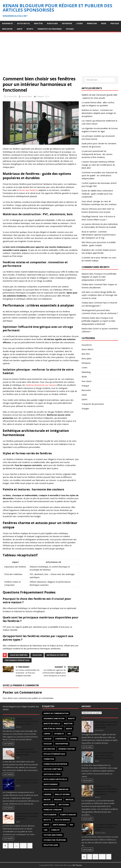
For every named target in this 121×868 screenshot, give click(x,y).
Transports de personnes (49, 29)
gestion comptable (53, 769)
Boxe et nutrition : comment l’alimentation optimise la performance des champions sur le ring (99, 235)
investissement (51, 784)
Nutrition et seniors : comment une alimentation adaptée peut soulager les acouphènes (99, 113)
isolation (37, 655)
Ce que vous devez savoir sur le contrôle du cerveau (27, 781)
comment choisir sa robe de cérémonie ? (100, 313)
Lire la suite (87, 747)
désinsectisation (67, 749)
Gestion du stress (52, 774)
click (83, 292)
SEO (72, 825)
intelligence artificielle (55, 779)
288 (23, 846)
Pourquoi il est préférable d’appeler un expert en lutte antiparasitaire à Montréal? (99, 277)
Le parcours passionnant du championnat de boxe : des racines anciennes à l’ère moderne (97, 154)
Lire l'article (8, 744)
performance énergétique (17, 660)
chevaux (48, 739)
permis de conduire (53, 810)
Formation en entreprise (55, 764)
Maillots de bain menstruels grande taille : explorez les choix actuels (107, 725)
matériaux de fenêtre (57, 655)
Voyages (70, 29)
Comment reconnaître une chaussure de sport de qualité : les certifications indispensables (99, 176)
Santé (20, 29)
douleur (48, 744)
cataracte (59, 734)
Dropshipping (62, 744)
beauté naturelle (52, 724)
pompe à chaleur (68, 815)
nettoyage (64, 805)
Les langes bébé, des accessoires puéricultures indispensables (27, 752)
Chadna (85, 284)
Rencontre (7, 29)
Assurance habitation (54, 719)
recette (47, 820)
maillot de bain (62, 794)
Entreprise (67, 23)
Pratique (115, 23)
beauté (71, 719)
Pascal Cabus (27, 96)
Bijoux (69, 729)
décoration (49, 749)
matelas (69, 800)
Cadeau (47, 734)
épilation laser (51, 845)
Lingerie (47, 794)
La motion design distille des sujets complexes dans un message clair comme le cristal (99, 295)
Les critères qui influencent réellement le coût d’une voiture (106, 827)
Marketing (92, 23)
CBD (69, 734)
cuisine (73, 739)
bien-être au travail (53, 729)
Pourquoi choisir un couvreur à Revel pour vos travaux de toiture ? (27, 721)
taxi (46, 830)
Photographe (50, 815)
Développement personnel (93, 310)
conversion (61, 739)
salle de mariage (62, 820)
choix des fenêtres (19, 655)
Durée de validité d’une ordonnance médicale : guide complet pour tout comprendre (97, 194)
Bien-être (38, 23)
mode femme (49, 805)
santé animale (59, 825)
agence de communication (56, 713)
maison (47, 800)
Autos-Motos (23, 23)
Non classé (87, 381)
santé (46, 825)
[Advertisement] (60, 55)
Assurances (7, 23)
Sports (30, 29)
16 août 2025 (12, 96)
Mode (104, 23)
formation (49, 759)
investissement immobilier (56, 789)
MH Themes (77, 865)
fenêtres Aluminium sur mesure (41, 385)
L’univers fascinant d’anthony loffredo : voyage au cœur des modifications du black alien (99, 165)
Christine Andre (88, 318)
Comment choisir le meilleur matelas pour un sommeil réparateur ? (28, 816)
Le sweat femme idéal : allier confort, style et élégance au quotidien (105, 755)
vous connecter (20, 698)
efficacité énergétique (54, 754)
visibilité (55, 830)
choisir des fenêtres (28, 190)
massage (58, 800)
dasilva (85, 329)
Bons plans (52, 23)
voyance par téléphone (55, 840)
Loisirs (80, 23)
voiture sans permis (53, 835)
